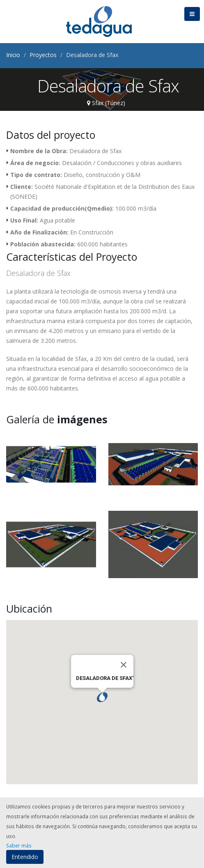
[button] (102, 697)
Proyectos (43, 55)
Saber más (19, 845)
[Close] (124, 665)
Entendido (25, 857)
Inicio (13, 55)
